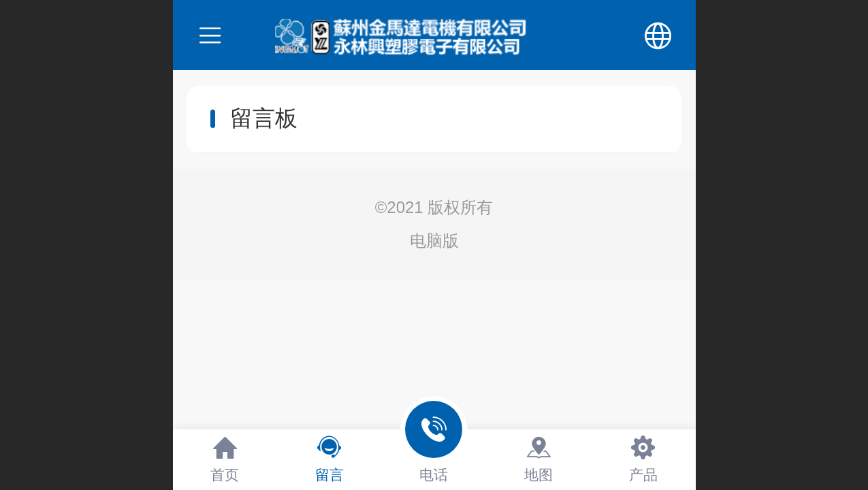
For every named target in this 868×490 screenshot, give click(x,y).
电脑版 (434, 241)
